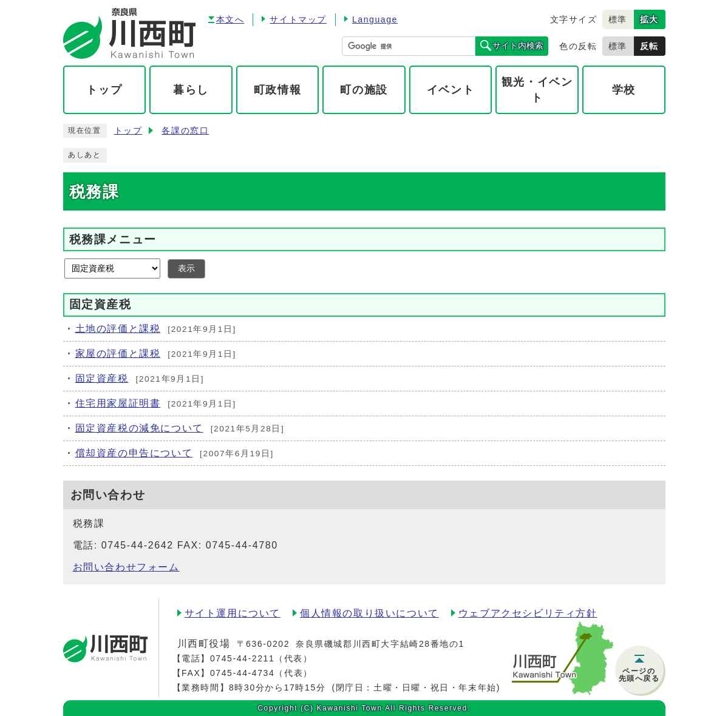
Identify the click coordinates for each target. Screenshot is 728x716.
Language (375, 19)
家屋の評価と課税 (118, 353)
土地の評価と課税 (118, 329)
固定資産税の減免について (139, 428)
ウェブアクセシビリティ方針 (528, 613)
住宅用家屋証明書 (118, 403)
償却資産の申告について (134, 453)
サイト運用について (233, 613)
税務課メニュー (113, 239)
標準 (618, 19)
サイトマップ (298, 19)
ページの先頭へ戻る (639, 675)
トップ (128, 131)
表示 (186, 268)
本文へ (230, 19)
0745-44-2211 (242, 658)
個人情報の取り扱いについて (369, 613)
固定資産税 (102, 378)
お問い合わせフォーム (126, 567)
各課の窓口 (185, 131)
